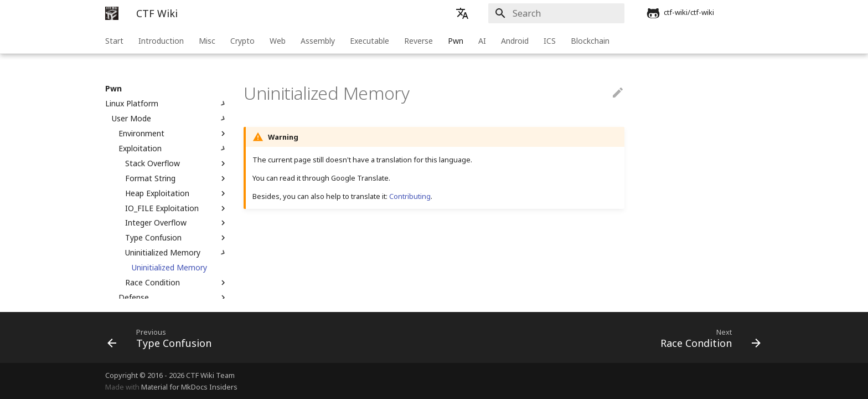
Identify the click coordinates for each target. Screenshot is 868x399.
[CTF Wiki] (112, 13)
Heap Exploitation (177, 193)
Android (515, 41)
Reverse (418, 41)
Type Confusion (177, 238)
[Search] (560, 13)
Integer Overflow (177, 223)
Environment (173, 134)
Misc (207, 41)
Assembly (318, 41)
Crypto (242, 41)
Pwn (456, 41)
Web (278, 41)
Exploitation (173, 149)
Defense (173, 298)
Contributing (410, 196)
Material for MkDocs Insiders (189, 387)
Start (114, 41)
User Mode (170, 119)
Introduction (161, 41)
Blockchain (590, 41)
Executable (370, 41)
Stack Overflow (177, 163)
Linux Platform (167, 104)
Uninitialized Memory (177, 253)
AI (482, 41)
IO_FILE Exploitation (177, 208)
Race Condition (177, 283)
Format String (177, 178)
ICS (550, 41)
